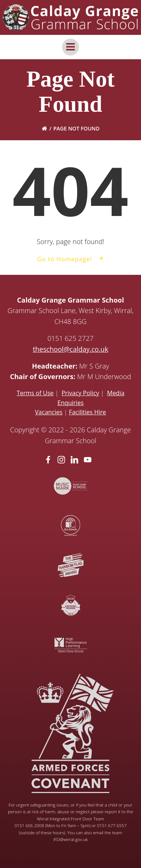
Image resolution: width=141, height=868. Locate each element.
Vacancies (49, 412)
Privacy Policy (80, 393)
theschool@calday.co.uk (70, 349)
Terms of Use (35, 393)
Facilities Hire (87, 412)
